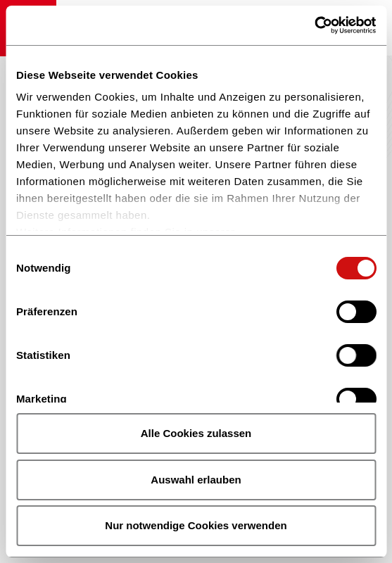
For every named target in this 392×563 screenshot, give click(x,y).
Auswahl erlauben (196, 480)
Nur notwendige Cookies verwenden (196, 525)
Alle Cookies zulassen (196, 433)
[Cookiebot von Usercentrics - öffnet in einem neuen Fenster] (314, 25)
